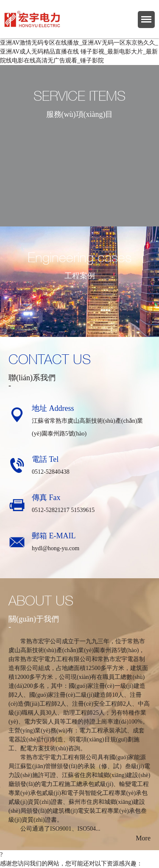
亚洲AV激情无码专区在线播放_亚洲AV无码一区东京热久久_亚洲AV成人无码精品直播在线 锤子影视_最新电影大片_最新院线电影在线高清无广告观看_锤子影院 (79, 52)
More (143, 838)
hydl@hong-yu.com (56, 548)
